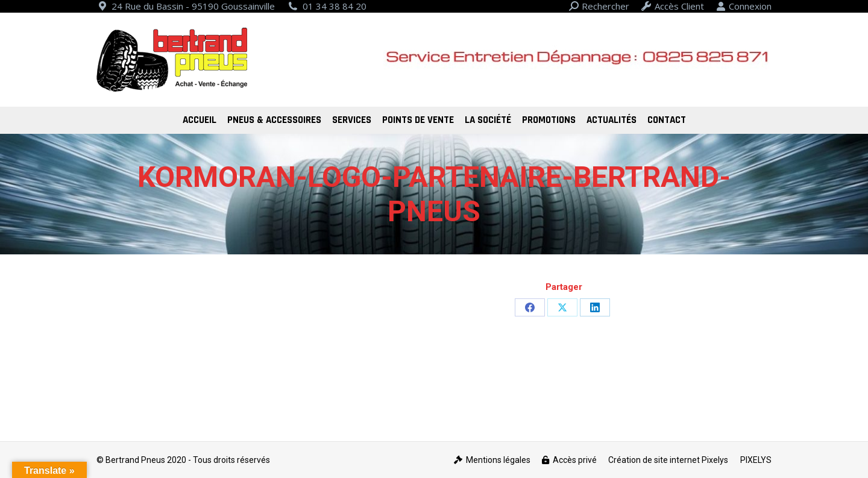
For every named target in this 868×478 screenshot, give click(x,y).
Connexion (744, 6)
